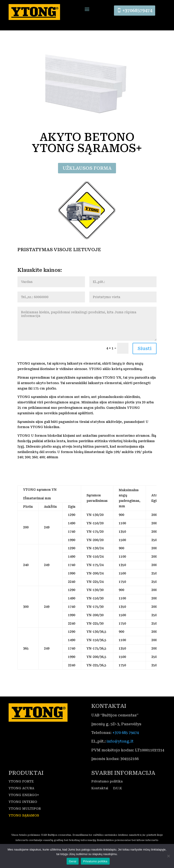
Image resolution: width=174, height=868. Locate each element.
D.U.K (117, 795)
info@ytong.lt (120, 749)
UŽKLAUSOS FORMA (87, 175)
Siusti (145, 356)
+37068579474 (138, 11)
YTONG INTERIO (23, 809)
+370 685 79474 (126, 740)
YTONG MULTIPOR (25, 816)
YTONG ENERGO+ (24, 802)
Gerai (73, 861)
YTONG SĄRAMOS (24, 823)
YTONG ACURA (21, 795)
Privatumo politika (107, 788)
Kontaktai (100, 795)
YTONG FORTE (21, 788)
